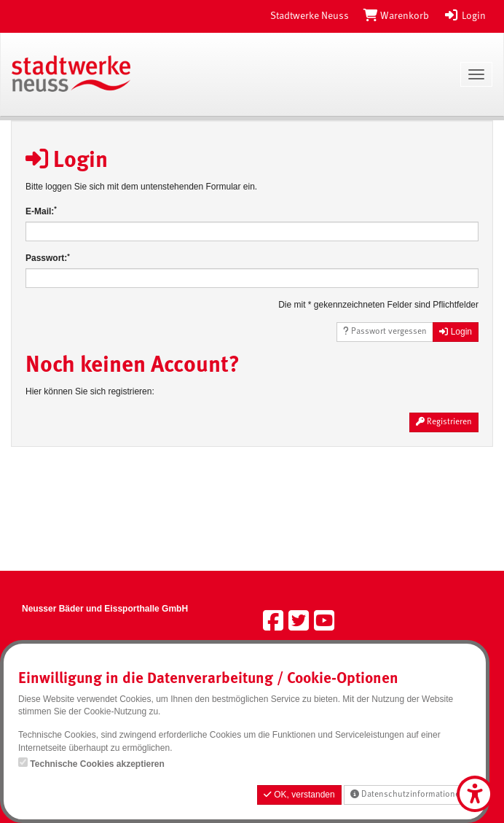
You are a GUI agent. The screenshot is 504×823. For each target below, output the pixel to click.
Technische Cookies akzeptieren (97, 764)
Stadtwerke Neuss (310, 16)
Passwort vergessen (385, 331)
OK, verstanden (299, 795)
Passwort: (48, 258)
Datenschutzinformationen (407, 794)
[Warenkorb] (396, 16)
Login (465, 16)
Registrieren (444, 422)
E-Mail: (41, 211)
